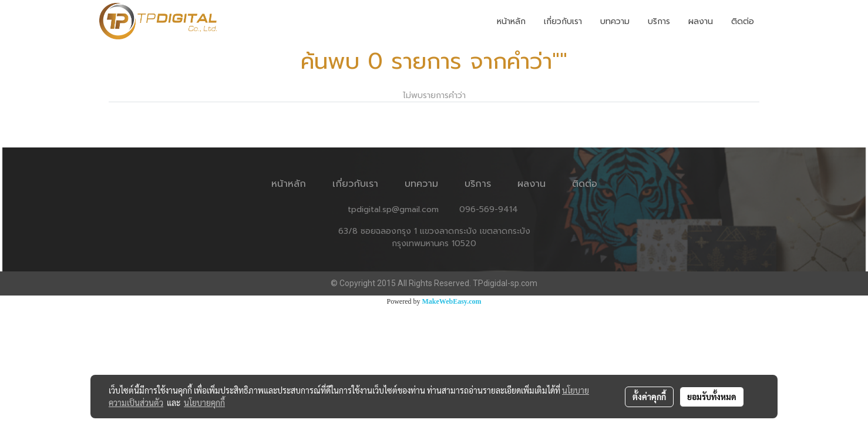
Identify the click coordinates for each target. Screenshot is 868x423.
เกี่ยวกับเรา (563, 21)
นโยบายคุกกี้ (204, 402)
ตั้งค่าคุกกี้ (649, 397)
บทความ (615, 21)
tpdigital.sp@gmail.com (393, 209)
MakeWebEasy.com (452, 301)
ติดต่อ (743, 21)
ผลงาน (701, 21)
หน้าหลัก (511, 21)
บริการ (659, 21)
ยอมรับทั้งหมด (712, 397)
